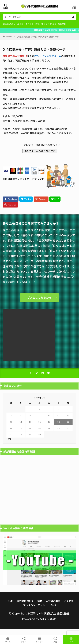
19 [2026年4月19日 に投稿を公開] (68, 422)
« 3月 (9, 439)
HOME (9, 37)
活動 (40, 601)
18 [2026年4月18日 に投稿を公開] (58, 422)
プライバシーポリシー (35, 605)
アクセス (69, 601)
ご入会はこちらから (39, 298)
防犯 (37, 24)
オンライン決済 (49, 24)
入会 (55, 640)
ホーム (8, 640)
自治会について (25, 601)
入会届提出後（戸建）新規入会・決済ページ (38, 37)
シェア (24, 640)
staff (53, 619)
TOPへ (71, 640)
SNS (53, 605)
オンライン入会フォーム (48, 56)
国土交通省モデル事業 (13, 24)
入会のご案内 (53, 601)
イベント (29, 24)
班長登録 (62, 24)
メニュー (39, 640)
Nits (43, 619)
